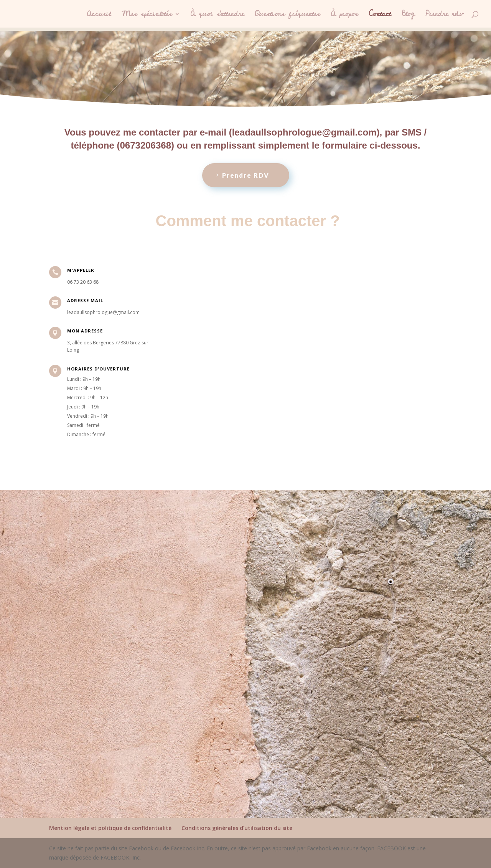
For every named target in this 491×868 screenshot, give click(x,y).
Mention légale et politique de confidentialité (110, 828)
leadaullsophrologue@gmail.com (304, 132)
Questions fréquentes (288, 16)
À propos (345, 16)
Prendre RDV (246, 175)
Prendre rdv (444, 16)
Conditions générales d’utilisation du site (237, 828)
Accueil (99, 16)
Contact (380, 16)
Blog (408, 16)
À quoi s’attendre (217, 16)
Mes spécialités (147, 16)
